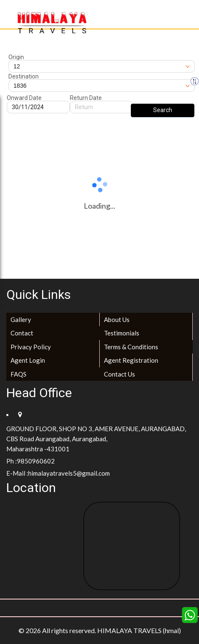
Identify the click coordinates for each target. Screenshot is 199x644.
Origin (16, 57)
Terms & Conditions (131, 347)
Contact (22, 333)
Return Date (86, 98)
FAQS (19, 374)
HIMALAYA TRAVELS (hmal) (139, 630)
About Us (117, 319)
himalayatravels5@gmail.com (69, 473)
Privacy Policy (31, 347)
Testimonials (122, 333)
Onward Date (24, 98)
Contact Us (119, 374)
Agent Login (28, 360)
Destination (24, 76)
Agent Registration (131, 360)
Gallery (21, 319)
